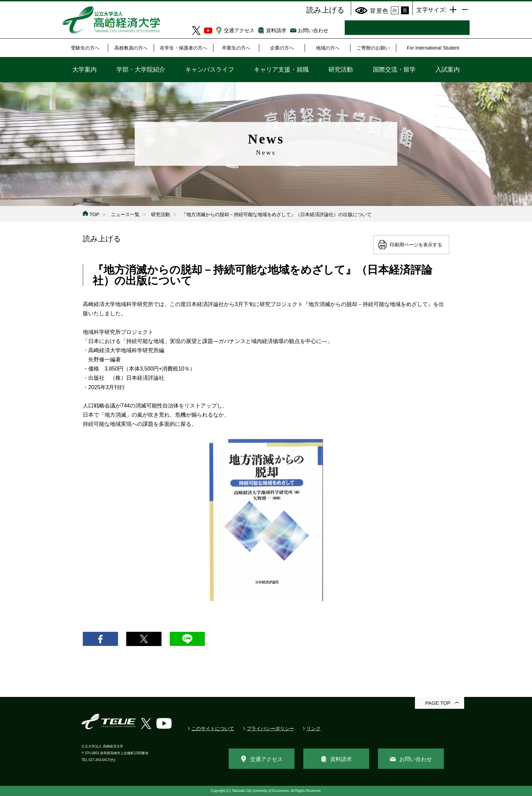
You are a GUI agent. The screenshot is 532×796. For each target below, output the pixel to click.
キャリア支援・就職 (281, 70)
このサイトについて (213, 728)
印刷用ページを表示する (416, 245)
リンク (313, 728)
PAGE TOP (438, 703)
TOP (94, 214)
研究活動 (341, 70)
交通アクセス (239, 30)
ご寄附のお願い (373, 48)
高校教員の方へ (131, 48)
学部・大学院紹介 (141, 70)
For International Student (433, 48)
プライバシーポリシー (270, 728)
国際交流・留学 (394, 70)
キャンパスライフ (210, 70)
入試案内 (448, 70)
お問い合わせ (313, 30)
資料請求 (276, 30)
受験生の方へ (85, 48)
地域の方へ (328, 48)
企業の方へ (282, 48)
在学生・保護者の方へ (184, 48)
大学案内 (84, 70)
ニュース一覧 (125, 214)
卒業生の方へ (236, 48)
